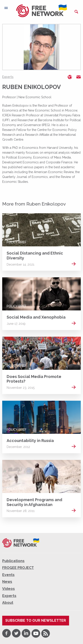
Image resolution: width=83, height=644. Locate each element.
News (7, 582)
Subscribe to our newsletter (36, 620)
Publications (13, 561)
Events (8, 575)
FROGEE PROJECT (18, 568)
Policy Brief (17, 242)
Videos (9, 589)
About (8, 603)
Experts (8, 77)
